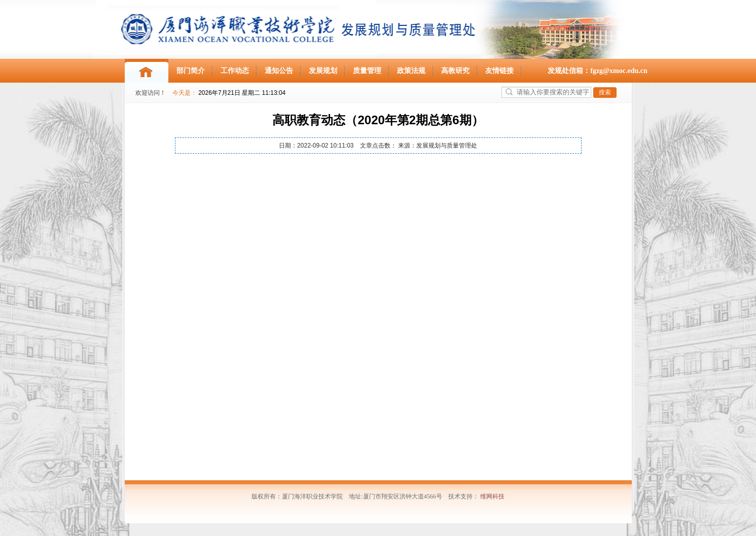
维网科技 (492, 496)
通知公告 (279, 71)
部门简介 (191, 71)
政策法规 (411, 71)
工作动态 (235, 71)
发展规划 (323, 71)
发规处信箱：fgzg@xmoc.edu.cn (598, 71)
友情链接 (499, 71)
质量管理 (367, 71)
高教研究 (455, 71)
